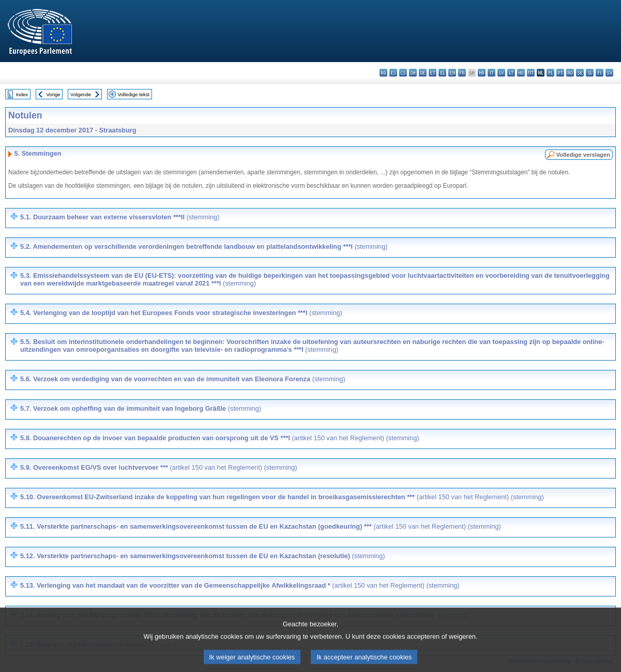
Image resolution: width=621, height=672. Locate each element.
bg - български (383, 73)
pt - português (560, 73)
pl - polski (550, 73)
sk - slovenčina (580, 73)
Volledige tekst (133, 94)
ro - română (570, 73)
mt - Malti (531, 73)
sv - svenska (609, 73)
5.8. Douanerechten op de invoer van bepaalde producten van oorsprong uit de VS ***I (220, 438)
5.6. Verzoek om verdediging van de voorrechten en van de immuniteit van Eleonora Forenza (183, 379)
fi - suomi (600, 73)
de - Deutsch (423, 73)
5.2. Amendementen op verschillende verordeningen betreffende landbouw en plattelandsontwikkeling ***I (204, 247)
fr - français (462, 73)
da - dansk (413, 73)
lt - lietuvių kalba (511, 73)
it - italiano (491, 73)
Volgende (81, 94)
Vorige (54, 94)
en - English (452, 73)
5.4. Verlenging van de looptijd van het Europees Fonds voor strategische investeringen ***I (181, 313)
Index (22, 94)
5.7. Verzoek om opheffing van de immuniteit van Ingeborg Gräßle (141, 408)
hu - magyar (521, 73)
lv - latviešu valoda (501, 73)
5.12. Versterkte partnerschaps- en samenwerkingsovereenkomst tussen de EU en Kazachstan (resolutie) (203, 556)
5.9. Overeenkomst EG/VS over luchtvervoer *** (159, 467)
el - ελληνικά (442, 73)
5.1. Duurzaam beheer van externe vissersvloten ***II (120, 217)
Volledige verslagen (583, 155)
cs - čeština (403, 73)
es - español (393, 73)
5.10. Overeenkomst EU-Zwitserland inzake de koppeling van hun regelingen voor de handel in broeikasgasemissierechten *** (282, 497)
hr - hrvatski (482, 73)
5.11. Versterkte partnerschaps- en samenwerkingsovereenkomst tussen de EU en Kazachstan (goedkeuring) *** (261, 526)
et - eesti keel (433, 73)
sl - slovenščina (590, 73)
